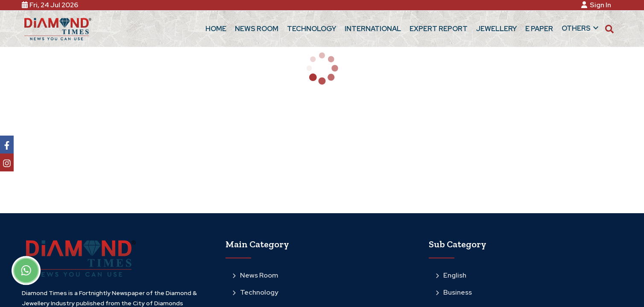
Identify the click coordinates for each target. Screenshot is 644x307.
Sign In (597, 5)
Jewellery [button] (496, 29)
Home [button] (216, 29)
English (451, 275)
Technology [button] (312, 29)
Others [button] (581, 28)
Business (454, 292)
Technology (255, 292)
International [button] (373, 29)
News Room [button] (257, 29)
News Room (255, 275)
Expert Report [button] (439, 29)
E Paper (539, 29)
